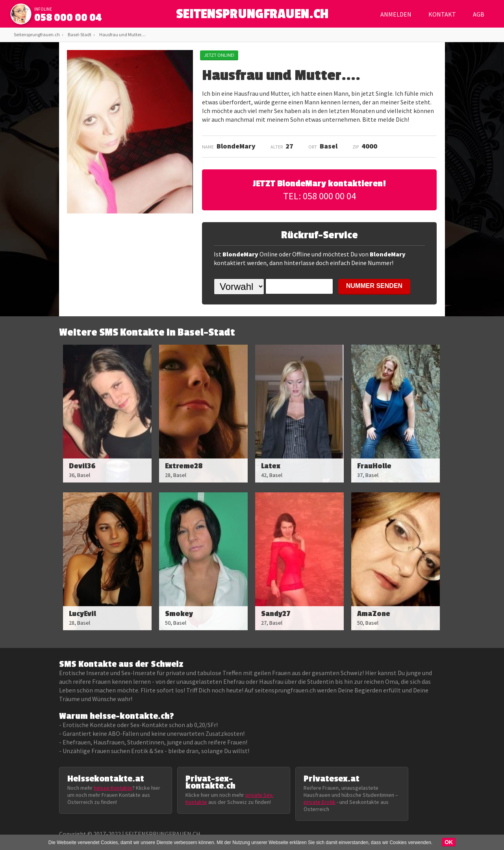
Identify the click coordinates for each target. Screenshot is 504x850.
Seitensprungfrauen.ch (37, 34)
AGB (479, 14)
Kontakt (442, 14)
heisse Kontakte (113, 788)
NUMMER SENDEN (374, 286)
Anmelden (396, 14)
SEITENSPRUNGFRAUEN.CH (252, 16)
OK (449, 842)
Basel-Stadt (80, 34)
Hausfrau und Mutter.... (122, 34)
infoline (43, 9)
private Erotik (320, 802)
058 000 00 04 (68, 18)
